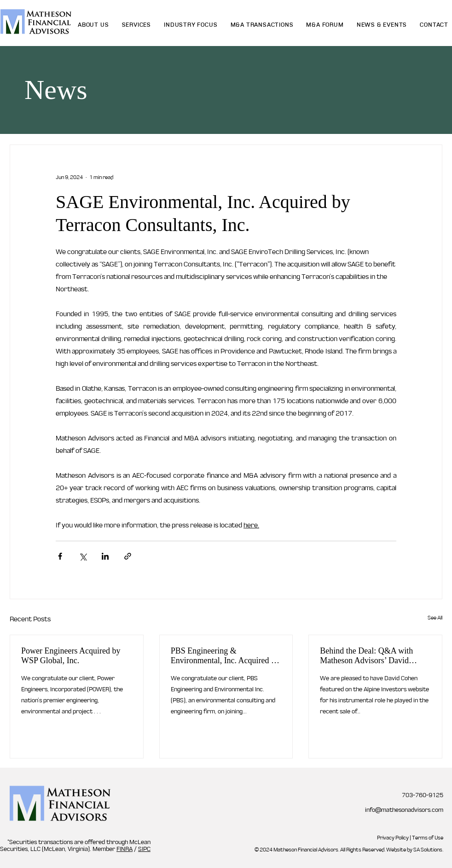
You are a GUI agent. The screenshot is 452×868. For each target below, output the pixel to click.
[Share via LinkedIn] (105, 556)
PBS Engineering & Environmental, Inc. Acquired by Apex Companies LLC (225, 656)
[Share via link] (128, 556)
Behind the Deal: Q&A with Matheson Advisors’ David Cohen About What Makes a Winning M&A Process (367, 656)
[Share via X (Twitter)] (83, 556)
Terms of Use (428, 838)
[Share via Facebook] (60, 556)
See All (435, 618)
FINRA (125, 849)
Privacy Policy (393, 838)
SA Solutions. (428, 850)
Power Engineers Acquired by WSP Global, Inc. (71, 656)
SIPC (144, 849)
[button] (137, 25)
